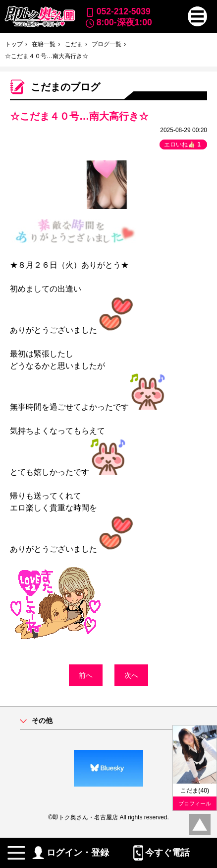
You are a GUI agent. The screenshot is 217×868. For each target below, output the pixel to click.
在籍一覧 (44, 44)
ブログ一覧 (107, 44)
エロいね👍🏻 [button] (183, 145)
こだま (74, 44)
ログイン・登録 (70, 853)
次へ (131, 675)
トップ (14, 44)
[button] (197, 16)
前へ (86, 675)
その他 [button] (42, 721)
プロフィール (195, 803)
